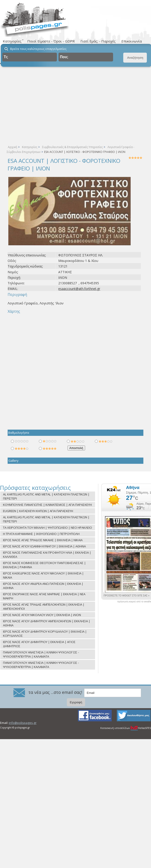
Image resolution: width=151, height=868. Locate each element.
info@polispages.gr (23, 723)
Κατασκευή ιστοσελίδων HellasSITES (126, 728)
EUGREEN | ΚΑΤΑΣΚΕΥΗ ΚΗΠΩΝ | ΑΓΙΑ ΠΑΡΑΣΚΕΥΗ (38, 511)
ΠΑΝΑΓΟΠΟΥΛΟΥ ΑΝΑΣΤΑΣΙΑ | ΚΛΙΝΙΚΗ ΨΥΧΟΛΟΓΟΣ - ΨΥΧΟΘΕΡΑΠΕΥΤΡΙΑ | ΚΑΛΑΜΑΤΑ (41, 654)
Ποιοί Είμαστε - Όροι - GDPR (51, 41)
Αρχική (12, 147)
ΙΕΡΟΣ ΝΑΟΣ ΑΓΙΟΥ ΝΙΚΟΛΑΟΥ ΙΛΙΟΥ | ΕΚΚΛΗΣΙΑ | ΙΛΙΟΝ (42, 615)
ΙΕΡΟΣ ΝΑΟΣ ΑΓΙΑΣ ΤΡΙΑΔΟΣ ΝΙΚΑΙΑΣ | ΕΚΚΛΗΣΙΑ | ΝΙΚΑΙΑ (43, 540)
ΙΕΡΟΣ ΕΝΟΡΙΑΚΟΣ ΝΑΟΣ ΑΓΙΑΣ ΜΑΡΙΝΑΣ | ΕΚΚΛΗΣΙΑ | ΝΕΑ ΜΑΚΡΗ (44, 596)
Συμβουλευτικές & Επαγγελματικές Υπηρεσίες (72, 147)
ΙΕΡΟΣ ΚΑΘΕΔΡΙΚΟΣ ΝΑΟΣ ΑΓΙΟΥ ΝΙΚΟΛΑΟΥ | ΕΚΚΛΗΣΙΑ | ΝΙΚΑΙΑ (43, 575)
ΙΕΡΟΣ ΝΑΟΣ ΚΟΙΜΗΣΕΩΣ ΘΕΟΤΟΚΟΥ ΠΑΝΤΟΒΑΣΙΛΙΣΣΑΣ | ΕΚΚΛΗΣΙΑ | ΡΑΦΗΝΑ (44, 565)
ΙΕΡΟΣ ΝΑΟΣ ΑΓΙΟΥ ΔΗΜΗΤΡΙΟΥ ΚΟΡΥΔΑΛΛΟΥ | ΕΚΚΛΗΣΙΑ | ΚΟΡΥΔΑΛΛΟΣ (45, 634)
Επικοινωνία (132, 41)
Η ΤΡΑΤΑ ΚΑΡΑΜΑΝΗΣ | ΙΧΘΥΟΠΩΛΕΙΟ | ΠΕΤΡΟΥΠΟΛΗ (41, 534)
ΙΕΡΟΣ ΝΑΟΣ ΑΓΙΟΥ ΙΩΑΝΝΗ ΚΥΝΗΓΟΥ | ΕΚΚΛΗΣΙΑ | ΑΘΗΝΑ (44, 546)
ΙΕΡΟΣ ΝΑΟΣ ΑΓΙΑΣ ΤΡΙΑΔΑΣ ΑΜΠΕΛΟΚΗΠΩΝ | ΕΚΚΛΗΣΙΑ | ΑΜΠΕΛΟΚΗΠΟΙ (44, 607)
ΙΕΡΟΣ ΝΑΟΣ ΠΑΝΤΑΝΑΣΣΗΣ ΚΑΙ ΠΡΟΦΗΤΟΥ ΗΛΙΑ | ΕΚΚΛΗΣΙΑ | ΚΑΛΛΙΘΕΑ (47, 555)
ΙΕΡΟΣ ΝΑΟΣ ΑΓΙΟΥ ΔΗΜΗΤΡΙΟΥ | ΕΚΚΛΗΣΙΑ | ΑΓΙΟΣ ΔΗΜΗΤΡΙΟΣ (39, 644)
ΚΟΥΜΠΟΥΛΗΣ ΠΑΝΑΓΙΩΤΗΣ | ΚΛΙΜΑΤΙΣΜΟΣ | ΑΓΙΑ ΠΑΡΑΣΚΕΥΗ (47, 505)
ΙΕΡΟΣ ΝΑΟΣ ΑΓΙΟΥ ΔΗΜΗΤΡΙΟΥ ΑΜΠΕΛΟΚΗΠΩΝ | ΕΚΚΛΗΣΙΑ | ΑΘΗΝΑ (47, 623)
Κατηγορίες (30, 147)
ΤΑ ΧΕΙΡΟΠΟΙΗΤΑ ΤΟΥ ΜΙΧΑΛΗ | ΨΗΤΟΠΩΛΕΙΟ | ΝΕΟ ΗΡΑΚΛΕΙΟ (48, 528)
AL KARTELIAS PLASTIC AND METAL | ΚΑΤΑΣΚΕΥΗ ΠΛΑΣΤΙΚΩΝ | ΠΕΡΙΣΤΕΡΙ (46, 496)
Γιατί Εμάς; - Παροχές (98, 41)
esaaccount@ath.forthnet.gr (79, 289)
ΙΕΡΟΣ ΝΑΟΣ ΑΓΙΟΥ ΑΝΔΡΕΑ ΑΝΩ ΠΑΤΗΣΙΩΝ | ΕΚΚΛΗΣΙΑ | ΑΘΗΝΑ (43, 586)
